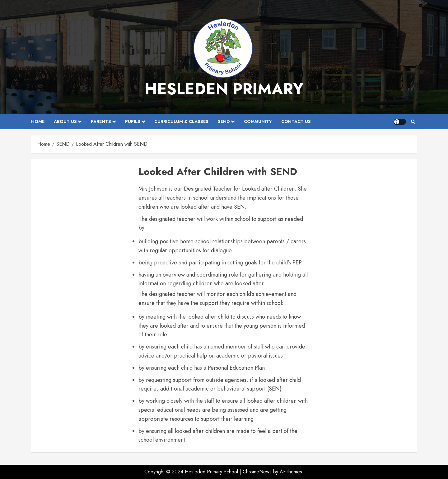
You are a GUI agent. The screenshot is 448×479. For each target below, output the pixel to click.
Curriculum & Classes (181, 121)
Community (258, 121)
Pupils (133, 121)
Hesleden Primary (224, 89)
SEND (224, 121)
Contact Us (296, 121)
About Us (65, 121)
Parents (101, 121)
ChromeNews (257, 472)
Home (38, 121)
